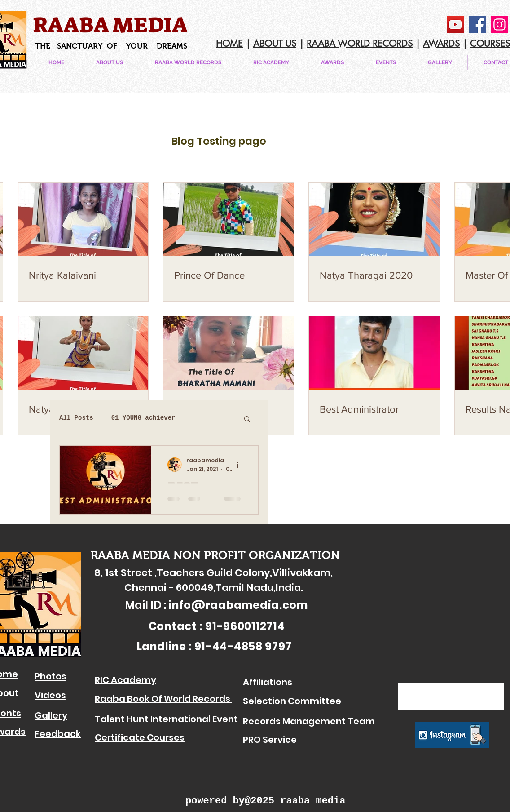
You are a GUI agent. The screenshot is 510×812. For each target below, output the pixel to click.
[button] (386, 62)
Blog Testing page (219, 141)
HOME (229, 44)
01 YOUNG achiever (143, 418)
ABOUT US (275, 44)
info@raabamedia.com (238, 605)
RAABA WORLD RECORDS (360, 44)
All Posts (76, 418)
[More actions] (241, 465)
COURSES (490, 44)
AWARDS (441, 44)
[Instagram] (499, 24)
